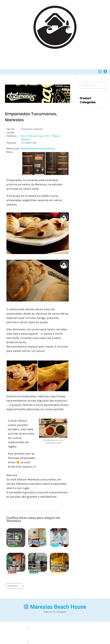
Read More (13, 586)
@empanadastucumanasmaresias (38, 149)
